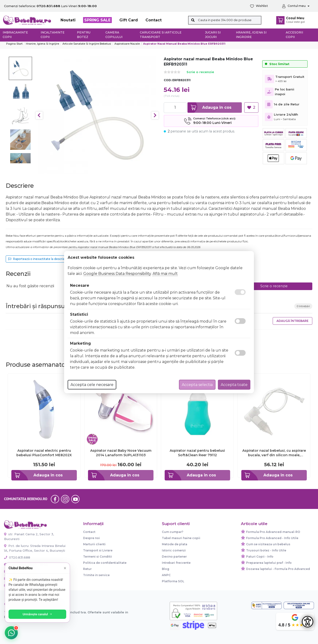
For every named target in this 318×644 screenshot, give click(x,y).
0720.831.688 (17, 557)
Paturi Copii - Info (260, 557)
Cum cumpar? (173, 532)
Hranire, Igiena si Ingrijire (251, 35)
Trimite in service (96, 575)
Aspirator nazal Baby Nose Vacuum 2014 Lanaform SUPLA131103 (121, 453)
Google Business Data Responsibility (117, 273)
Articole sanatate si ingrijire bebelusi (87, 44)
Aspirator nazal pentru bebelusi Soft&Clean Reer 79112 (197, 453)
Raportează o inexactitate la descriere (38, 259)
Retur (87, 569)
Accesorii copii (294, 35)
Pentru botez (84, 35)
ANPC (166, 575)
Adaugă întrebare (292, 321)
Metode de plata (175, 544)
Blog (166, 569)
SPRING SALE (97, 20)
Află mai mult (165, 273)
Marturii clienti (94, 544)
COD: (168, 80)
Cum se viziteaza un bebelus (268, 544)
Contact (154, 20)
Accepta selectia (197, 384)
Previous (39, 115)
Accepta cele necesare (92, 384)
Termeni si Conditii (98, 557)
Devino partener (174, 557)
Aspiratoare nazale (127, 44)
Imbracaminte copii (15, 35)
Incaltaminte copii (53, 35)
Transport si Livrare (98, 550)
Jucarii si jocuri (213, 35)
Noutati (68, 20)
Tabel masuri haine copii (181, 538)
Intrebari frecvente (176, 563)
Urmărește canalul (38, 614)
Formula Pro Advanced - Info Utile (272, 538)
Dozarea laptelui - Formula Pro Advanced (278, 569)
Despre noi (91, 538)
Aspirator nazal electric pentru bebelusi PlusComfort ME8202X (44, 453)
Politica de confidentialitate (105, 563)
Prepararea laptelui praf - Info (269, 563)
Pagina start (14, 44)
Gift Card (129, 20)
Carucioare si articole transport (161, 35)
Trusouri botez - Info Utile (266, 550)
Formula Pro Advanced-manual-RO (273, 532)
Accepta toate (234, 384)
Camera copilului (114, 35)
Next (155, 115)
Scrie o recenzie (200, 72)
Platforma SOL (173, 581)
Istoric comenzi (174, 550)
